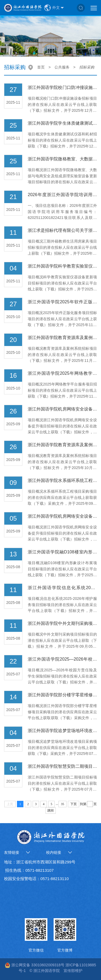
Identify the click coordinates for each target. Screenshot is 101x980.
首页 (41, 67)
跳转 (51, 810)
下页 (74, 804)
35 (62, 804)
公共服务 (62, 67)
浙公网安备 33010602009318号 (35, 965)
